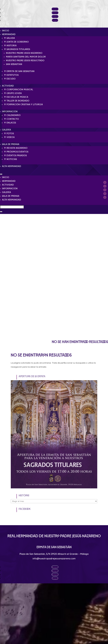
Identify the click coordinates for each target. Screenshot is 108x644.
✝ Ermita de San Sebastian (19, 71)
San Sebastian (14, 64)
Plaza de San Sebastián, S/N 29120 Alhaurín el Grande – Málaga (54, 554)
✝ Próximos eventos (16, 152)
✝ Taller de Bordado (17, 101)
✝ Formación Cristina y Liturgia (23, 104)
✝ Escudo (10, 79)
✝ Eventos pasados (15, 155)
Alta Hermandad (12, 166)
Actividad (8, 86)
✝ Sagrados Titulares (17, 49)
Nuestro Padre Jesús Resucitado (25, 60)
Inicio (6, 31)
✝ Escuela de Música (16, 97)
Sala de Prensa (11, 144)
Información (10, 111)
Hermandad (9, 34)
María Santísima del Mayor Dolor (26, 57)
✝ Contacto (11, 119)
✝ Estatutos (11, 75)
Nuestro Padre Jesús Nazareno (24, 53)
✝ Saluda (9, 38)
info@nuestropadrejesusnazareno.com (54, 559)
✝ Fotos (9, 133)
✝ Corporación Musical (19, 89)
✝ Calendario (12, 115)
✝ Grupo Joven (13, 93)
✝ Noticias (10, 159)
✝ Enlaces (10, 123)
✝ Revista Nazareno (16, 148)
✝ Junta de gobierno (16, 42)
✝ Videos (9, 137)
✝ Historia (10, 45)
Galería (7, 130)
